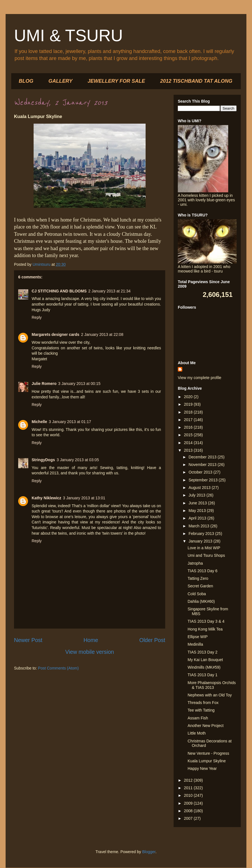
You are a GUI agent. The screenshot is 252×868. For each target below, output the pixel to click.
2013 (189, 450)
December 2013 (203, 457)
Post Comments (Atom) (58, 668)
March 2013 (199, 526)
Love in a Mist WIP (204, 548)
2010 (189, 795)
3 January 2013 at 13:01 (84, 498)
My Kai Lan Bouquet (205, 660)
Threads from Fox (203, 703)
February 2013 (202, 534)
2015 (189, 435)
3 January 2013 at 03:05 (78, 460)
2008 (189, 811)
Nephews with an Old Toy (210, 695)
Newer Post (28, 640)
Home (91, 640)
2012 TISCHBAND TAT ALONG (196, 81)
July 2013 (197, 495)
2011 (189, 788)
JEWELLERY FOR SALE (116, 81)
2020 (189, 397)
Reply (37, 317)
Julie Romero (44, 384)
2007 (189, 818)
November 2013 (203, 465)
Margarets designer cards (55, 334)
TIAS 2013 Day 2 (203, 652)
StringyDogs (43, 460)
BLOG (26, 81)
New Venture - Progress (208, 753)
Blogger (149, 852)
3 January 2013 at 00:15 (79, 384)
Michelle (39, 422)
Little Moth (197, 733)
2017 (189, 420)
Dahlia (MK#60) (201, 601)
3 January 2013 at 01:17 (70, 422)
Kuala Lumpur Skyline (207, 761)
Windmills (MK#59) (204, 667)
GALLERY (60, 81)
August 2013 (200, 488)
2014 (189, 443)
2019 (189, 404)
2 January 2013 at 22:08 (102, 334)
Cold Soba (197, 594)
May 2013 (198, 511)
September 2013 (203, 480)
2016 (189, 427)
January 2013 (201, 541)
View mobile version (90, 652)
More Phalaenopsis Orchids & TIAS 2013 (212, 685)
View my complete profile (200, 378)
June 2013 (198, 503)
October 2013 (201, 472)
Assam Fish (198, 718)
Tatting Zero (198, 578)
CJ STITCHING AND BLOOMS (59, 291)
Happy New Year (202, 768)
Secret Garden (200, 586)
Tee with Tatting (201, 710)
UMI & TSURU (68, 35)
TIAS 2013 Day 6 (203, 571)
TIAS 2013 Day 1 (203, 675)
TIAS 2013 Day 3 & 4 (206, 621)
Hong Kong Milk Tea (205, 629)
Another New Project (206, 726)
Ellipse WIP (198, 637)
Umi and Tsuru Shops (206, 555)
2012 (189, 780)
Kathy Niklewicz (46, 498)
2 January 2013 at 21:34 (109, 291)
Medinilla (195, 644)
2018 (189, 412)
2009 (189, 803)
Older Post (152, 640)
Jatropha (195, 563)
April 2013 (198, 518)
